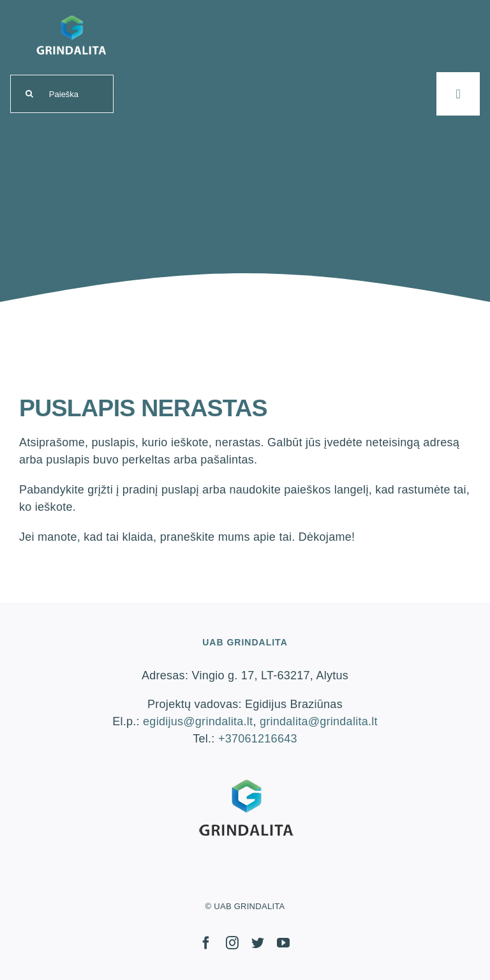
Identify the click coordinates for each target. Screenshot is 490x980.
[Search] (29, 94)
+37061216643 (258, 739)
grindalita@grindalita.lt (319, 721)
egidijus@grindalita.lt (198, 721)
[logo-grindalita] (71, 13)
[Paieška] (62, 94)
